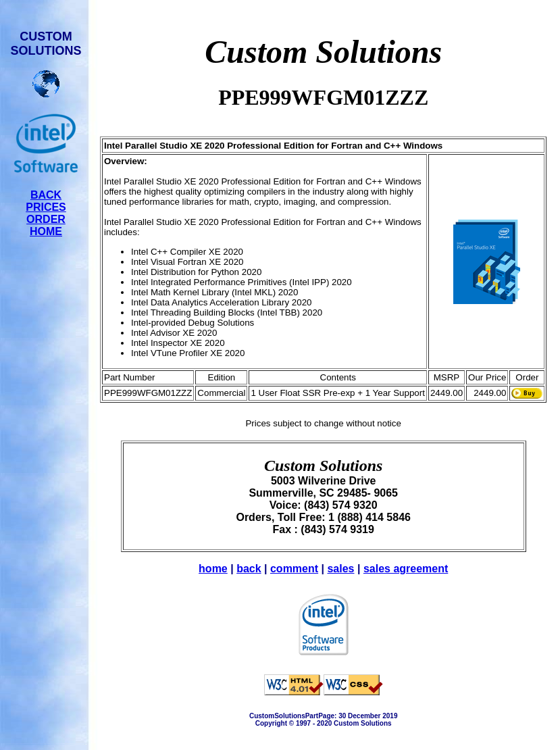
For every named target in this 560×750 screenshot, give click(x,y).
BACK (46, 195)
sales (340, 569)
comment (294, 569)
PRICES (46, 207)
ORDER (46, 219)
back (249, 569)
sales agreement (406, 569)
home (213, 569)
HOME (46, 231)
